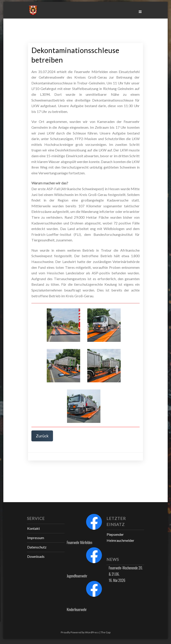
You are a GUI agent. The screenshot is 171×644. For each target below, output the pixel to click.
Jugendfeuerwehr (77, 576)
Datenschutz (37, 547)
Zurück (42, 436)
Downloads (36, 556)
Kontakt (34, 528)
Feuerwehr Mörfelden (79, 542)
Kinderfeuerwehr (77, 609)
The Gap (106, 632)
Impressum (36, 538)
